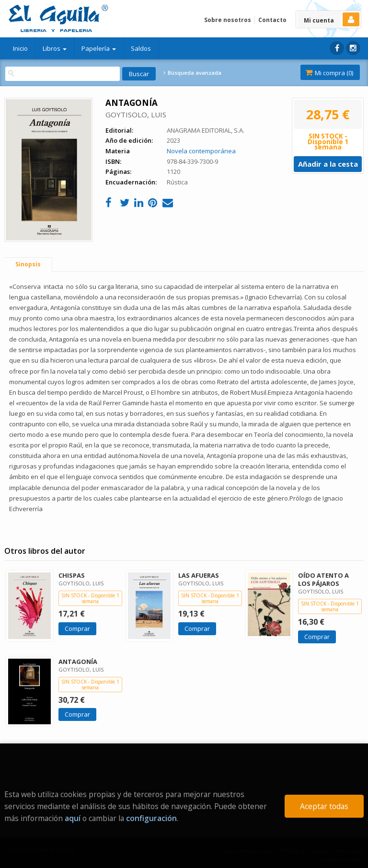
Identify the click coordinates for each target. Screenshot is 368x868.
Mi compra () (329, 73)
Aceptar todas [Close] (324, 806)
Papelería (99, 48)
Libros (55, 48)
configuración (151, 818)
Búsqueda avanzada (192, 73)
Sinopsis (28, 264)
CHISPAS (72, 575)
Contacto (272, 20)
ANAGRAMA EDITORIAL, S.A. (206, 130)
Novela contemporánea (201, 151)
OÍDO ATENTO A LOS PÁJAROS (323, 579)
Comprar (77, 628)
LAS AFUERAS (199, 575)
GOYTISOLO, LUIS (136, 114)
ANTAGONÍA (78, 662)
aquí (73, 818)
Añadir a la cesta (328, 164)
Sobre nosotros (228, 20)
